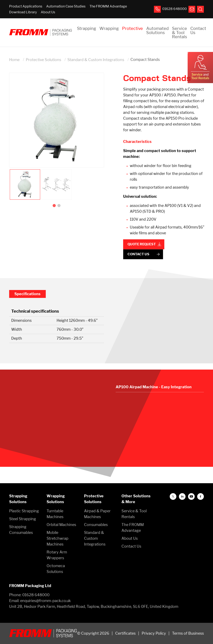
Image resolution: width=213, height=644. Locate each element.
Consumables (96, 525)
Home (14, 60)
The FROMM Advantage (108, 6)
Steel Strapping (23, 519)
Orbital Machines (61, 525)
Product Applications (26, 6)
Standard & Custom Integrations (96, 60)
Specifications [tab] (27, 294)
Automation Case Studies (66, 6)
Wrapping (109, 28)
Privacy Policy (154, 633)
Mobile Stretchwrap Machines (58, 538)
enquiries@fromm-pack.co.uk (45, 601)
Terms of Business (188, 633)
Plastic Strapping (24, 511)
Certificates (125, 633)
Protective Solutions (43, 60)
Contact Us (198, 31)
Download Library (23, 12)
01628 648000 (36, 595)
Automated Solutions (157, 31)
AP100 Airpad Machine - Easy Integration (154, 387)
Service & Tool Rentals (180, 33)
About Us (48, 12)
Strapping (87, 28)
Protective (133, 28)
